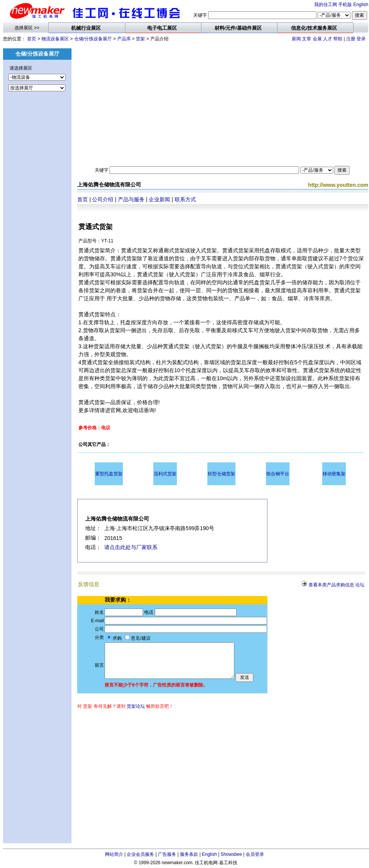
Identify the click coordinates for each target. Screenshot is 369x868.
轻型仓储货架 (221, 474)
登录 (361, 39)
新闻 (296, 39)
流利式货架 (165, 474)
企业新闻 (159, 199)
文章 (307, 39)
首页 (32, 39)
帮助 (338, 39)
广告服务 (167, 854)
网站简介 (114, 854)
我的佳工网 (326, 5)
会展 (317, 39)
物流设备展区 (55, 39)
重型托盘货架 (109, 474)
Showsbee (231, 854)
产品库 (124, 39)
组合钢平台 (278, 474)
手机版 (345, 5)
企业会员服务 (140, 854)
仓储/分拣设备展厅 (93, 39)
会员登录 (255, 854)
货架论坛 (136, 706)
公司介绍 (103, 199)
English (361, 5)
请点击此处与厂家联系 (131, 547)
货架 (140, 39)
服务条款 (189, 854)
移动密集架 (334, 474)
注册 (351, 39)
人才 (328, 39)
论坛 (360, 585)
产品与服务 (131, 199)
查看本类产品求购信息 (331, 585)
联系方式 (185, 199)
